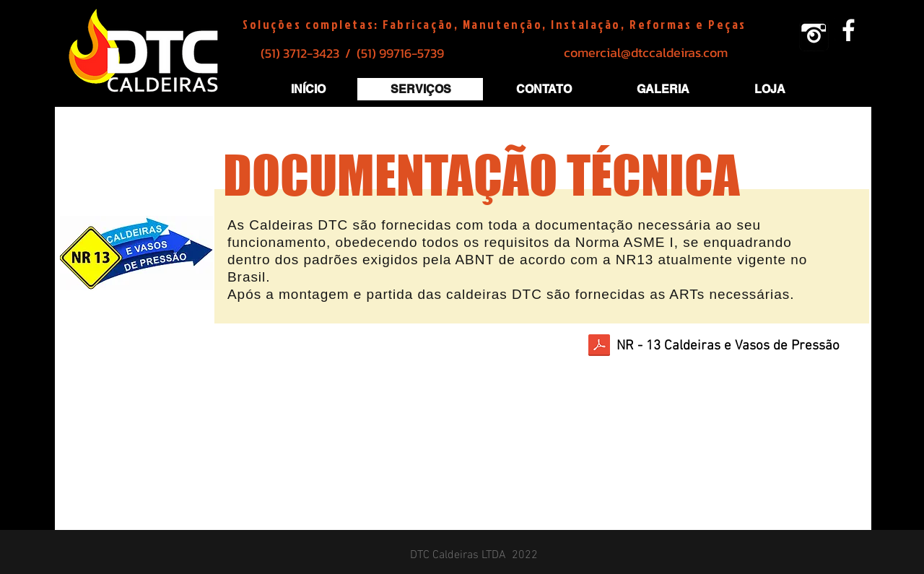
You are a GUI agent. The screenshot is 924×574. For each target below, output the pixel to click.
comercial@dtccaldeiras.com (646, 52)
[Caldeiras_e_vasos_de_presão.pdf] (599, 347)
